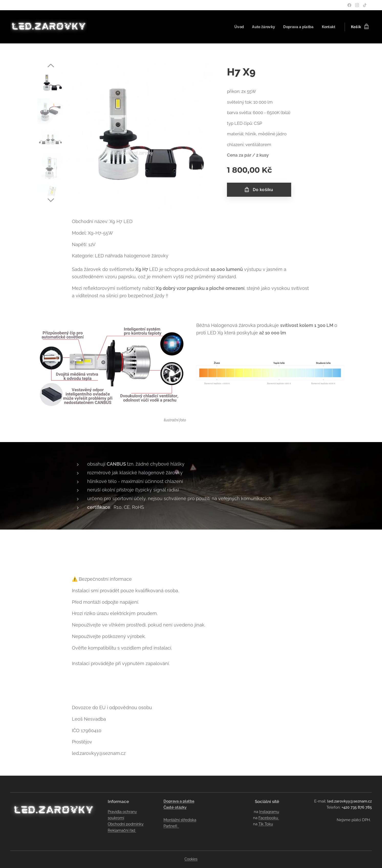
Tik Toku (265, 824)
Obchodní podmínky (126, 824)
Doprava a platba (179, 801)
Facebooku (269, 818)
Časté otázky (175, 807)
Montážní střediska (180, 820)
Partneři (171, 826)
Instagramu (269, 812)
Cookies (191, 859)
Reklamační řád (122, 830)
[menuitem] (237, 27)
